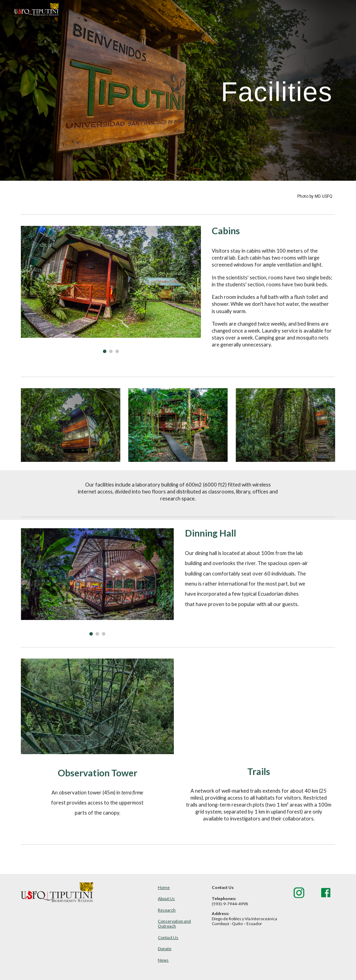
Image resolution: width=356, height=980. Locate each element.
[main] (232, 90)
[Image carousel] (111, 289)
